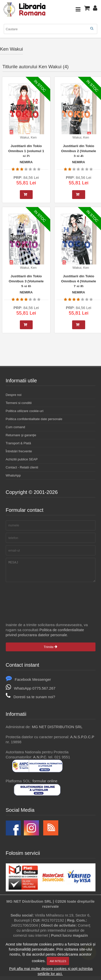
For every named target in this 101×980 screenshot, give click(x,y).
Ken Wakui (11, 49)
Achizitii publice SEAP (22, 459)
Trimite (51, 651)
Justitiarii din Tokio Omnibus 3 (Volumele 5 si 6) (26, 281)
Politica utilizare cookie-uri (25, 411)
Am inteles (58, 961)
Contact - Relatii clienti (22, 467)
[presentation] (44, 599)
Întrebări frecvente (19, 451)
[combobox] (51, 29)
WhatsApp (13, 475)
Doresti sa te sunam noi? (31, 701)
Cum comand (15, 427)
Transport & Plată (18, 443)
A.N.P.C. (40, 761)
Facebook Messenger (28, 683)
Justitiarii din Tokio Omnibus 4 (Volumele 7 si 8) (79, 281)
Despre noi (14, 395)
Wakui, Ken (28, 137)
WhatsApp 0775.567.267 (31, 692)
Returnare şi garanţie (21, 435)
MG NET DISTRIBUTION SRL (57, 731)
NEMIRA (26, 162)
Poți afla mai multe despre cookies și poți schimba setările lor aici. (51, 971)
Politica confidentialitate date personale (34, 419)
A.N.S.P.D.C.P (82, 741)
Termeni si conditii (19, 403)
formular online (45, 785)
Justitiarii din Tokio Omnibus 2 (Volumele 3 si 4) (79, 150)
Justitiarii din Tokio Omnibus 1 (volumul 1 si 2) (26, 150)
